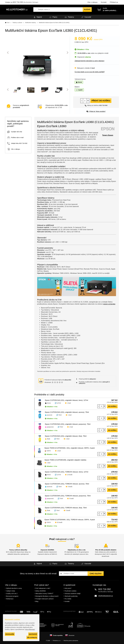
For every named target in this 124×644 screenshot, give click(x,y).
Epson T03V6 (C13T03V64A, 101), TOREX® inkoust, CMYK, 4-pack (70, 520)
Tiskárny (69, 17)
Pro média (68, 599)
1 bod (69, 403)
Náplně (37, 17)
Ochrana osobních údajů (72, 593)
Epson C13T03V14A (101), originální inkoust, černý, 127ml (66, 400)
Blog (37, 601)
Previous (8, 53)
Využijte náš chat (15, 132)
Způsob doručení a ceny (14, 588)
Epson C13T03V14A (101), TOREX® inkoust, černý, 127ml (67, 472)
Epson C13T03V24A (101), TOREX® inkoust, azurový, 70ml (67, 484)
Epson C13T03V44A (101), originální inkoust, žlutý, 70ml (66, 436)
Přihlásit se (114, 2)
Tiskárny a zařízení (17, 23)
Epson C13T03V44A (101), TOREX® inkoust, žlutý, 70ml (66, 508)
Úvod (8, 23)
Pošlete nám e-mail (15, 137)
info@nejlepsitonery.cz (106, 596)
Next (68, 53)
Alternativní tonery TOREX (45, 593)
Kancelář (86, 17)
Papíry (53, 17)
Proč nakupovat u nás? (43, 588)
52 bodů (60, 522)
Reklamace (10, 599)
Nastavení (33, 634)
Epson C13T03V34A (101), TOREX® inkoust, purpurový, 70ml (68, 496)
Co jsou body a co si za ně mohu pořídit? (90, 72)
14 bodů (70, 475)
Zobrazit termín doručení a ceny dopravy (89, 61)
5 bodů (70, 487)
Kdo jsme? (68, 588)
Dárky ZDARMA (41, 591)
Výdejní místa (11, 591)
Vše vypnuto (32, 637)
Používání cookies (70, 591)
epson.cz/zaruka (109, 304)
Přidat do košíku (101, 101)
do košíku (112, 406)
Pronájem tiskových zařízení (44, 599)
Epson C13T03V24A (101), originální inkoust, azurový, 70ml (67, 412)
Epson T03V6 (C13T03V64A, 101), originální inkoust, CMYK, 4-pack (70, 448)
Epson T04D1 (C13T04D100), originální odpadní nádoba (65, 460)
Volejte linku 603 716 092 (17, 143)
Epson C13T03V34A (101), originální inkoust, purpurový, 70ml (68, 424)
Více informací (30, 629)
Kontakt (104, 2)
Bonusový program (12, 596)
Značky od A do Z (12, 593)
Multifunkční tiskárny (31, 23)
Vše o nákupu (92, 2)
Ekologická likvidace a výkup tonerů (47, 596)
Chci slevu (96, 574)
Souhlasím (10, 634)
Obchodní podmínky (71, 596)
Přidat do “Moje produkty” (96, 111)
